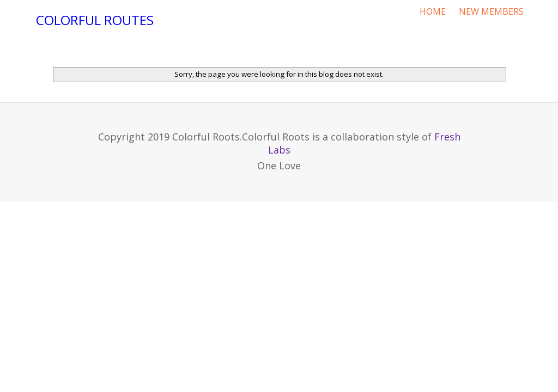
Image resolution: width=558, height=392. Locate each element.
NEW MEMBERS (491, 11)
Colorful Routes (95, 20)
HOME (433, 11)
